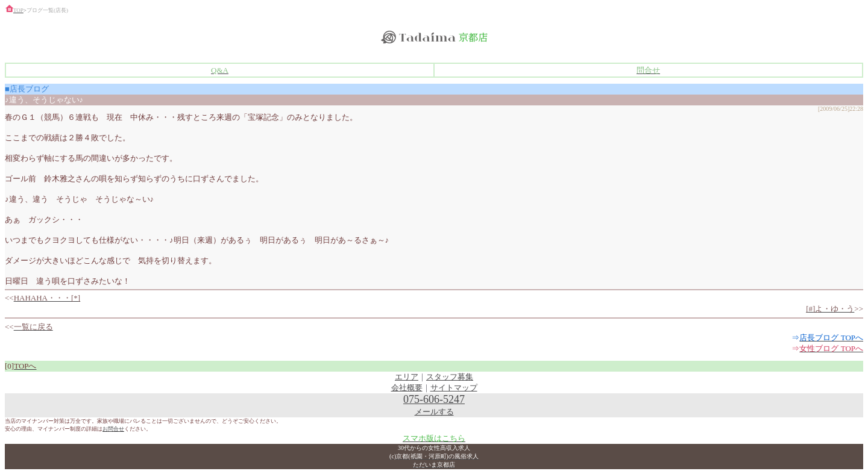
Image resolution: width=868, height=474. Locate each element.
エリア (407, 377)
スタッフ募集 (450, 377)
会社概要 (407, 388)
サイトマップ (454, 388)
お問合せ (113, 429)
